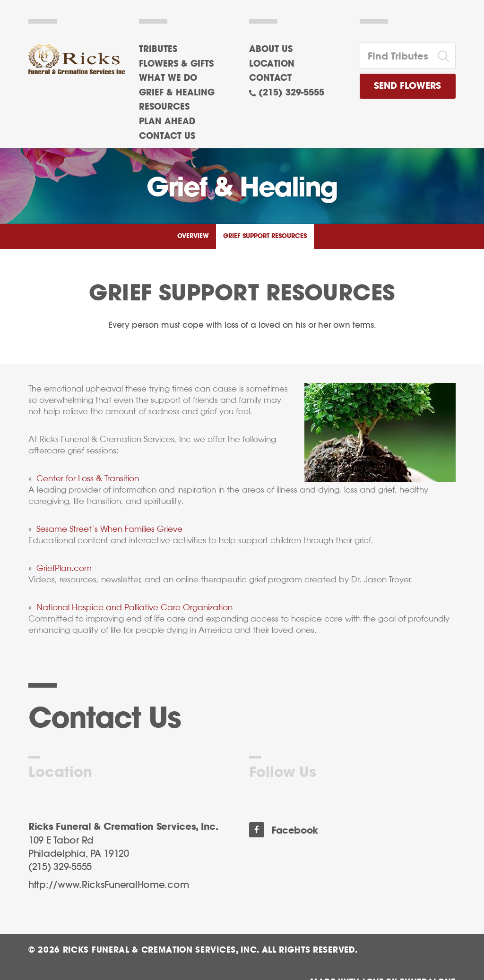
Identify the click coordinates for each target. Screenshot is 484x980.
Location (272, 64)
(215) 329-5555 (291, 93)
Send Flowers (407, 86)
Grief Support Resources (265, 236)
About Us (271, 50)
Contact (270, 78)
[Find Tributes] (396, 56)
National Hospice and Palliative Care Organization (134, 607)
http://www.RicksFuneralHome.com (108, 885)
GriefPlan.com (64, 568)
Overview (193, 236)
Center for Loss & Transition (88, 478)
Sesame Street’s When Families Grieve (109, 529)
